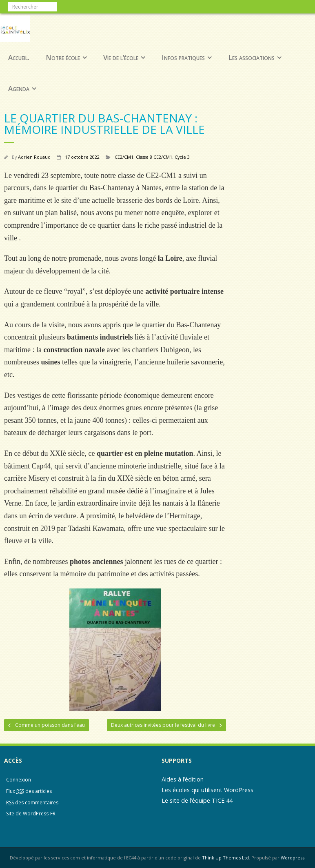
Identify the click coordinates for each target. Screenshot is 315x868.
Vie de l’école (121, 57)
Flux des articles (29, 791)
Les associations (251, 57)
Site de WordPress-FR (31, 814)
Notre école (63, 57)
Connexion (19, 780)
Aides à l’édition (183, 779)
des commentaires (32, 803)
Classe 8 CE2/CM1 (154, 157)
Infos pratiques (183, 57)
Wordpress (293, 858)
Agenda (19, 88)
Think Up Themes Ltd (225, 858)
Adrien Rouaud (34, 157)
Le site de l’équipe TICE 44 (197, 800)
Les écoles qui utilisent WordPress (207, 790)
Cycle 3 (182, 157)
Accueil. (19, 57)
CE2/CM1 (124, 157)
